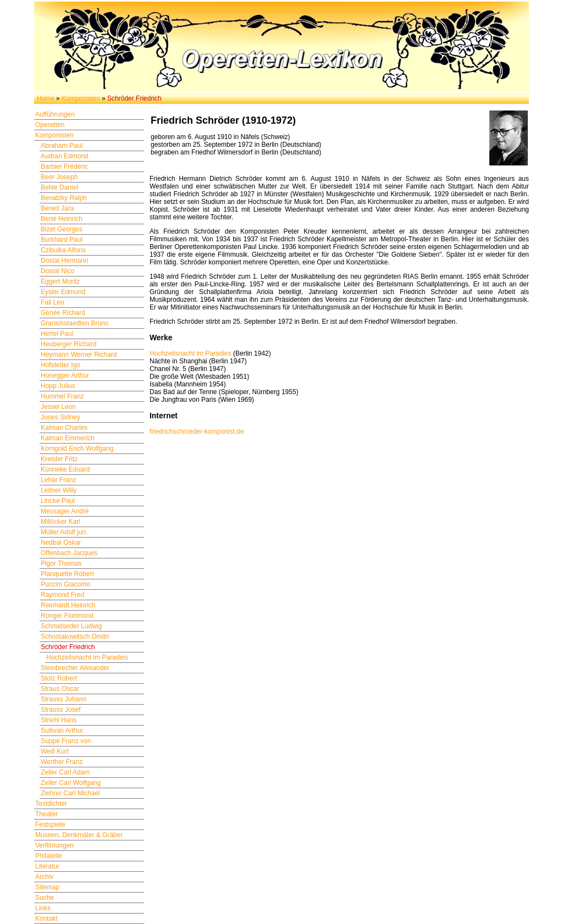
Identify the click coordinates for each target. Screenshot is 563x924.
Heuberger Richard (68, 344)
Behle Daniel (59, 187)
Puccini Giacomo (65, 584)
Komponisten (81, 98)
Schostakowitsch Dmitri (75, 637)
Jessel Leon (58, 407)
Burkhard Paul (62, 240)
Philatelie (49, 856)
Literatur (47, 866)
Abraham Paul (62, 146)
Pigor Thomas (61, 563)
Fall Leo (53, 302)
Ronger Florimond (67, 616)
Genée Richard (63, 313)
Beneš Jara (57, 208)
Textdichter (51, 804)
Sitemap (47, 887)
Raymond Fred (62, 595)
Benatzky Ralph (64, 198)
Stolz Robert (59, 678)
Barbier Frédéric (64, 167)
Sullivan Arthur (62, 731)
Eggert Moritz (60, 281)
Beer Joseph (59, 177)
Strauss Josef (61, 710)
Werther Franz (62, 762)
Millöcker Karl (60, 522)
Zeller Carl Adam (65, 772)
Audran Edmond (65, 156)
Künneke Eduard (65, 469)
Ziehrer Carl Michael (70, 793)
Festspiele (50, 825)
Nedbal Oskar (61, 543)
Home (46, 98)
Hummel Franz (62, 396)
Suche (45, 898)
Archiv (44, 877)
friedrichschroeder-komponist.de (197, 431)
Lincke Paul (58, 501)
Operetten (50, 125)
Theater (46, 814)
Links (43, 908)
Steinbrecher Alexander (75, 668)
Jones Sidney (60, 417)
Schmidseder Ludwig (71, 626)
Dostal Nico (57, 271)
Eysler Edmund (63, 292)
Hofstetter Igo (60, 365)
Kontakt (46, 919)
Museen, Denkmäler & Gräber (79, 835)
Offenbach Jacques (69, 553)
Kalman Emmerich (68, 438)
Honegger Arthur (65, 375)
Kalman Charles (64, 428)
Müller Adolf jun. (64, 532)
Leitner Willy (59, 490)
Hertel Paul (57, 334)
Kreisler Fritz (59, 459)
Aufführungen (55, 114)
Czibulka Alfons (63, 250)
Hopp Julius (58, 386)
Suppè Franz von (66, 741)
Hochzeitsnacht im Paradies (87, 657)
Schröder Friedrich (68, 647)
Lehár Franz (59, 480)
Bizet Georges (62, 229)
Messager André (65, 511)
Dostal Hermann (65, 261)
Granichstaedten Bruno (74, 323)
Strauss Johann (64, 699)
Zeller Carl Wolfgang (71, 783)
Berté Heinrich (62, 219)
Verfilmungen (54, 845)
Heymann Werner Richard (79, 355)
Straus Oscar (60, 689)
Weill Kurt (55, 751)
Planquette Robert (67, 574)
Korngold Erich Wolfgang (77, 449)
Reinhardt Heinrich (68, 605)
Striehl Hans (59, 720)
